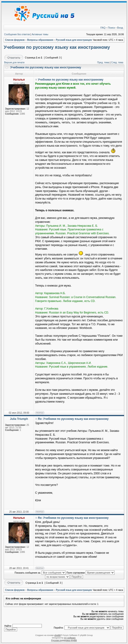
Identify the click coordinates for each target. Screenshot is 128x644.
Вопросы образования (40, 40)
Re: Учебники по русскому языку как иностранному (73, 419)
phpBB (57, 635)
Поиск (111, 28)
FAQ (103, 28)
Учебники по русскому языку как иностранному (57, 47)
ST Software (70, 638)
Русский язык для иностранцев (74, 40)
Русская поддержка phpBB (64, 640)
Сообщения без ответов (17, 34)
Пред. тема (103, 62)
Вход (120, 28)
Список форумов (15, 40)
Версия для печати (14, 62)
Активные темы (40, 34)
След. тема (117, 62)
